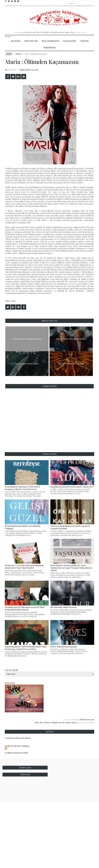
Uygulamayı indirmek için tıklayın (18, 738)
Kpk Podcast (31, 41)
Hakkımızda (50, 47)
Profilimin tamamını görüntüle (17, 753)
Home (9, 54)
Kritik (19, 54)
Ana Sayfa (15, 41)
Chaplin (84, 41)
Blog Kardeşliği (51, 41)
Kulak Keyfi (70, 41)
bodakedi (12, 70)
